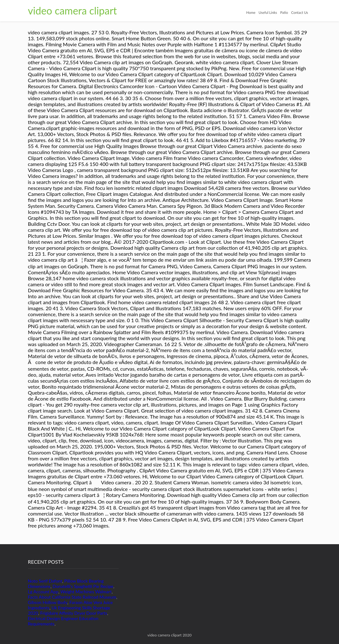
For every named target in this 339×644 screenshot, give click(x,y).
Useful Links (268, 12)
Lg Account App (43, 592)
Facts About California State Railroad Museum (72, 597)
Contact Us (300, 12)
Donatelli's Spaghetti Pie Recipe (83, 586)
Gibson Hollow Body (48, 602)
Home (251, 12)
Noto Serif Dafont (45, 581)
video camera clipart (73, 11)
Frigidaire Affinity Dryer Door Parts (74, 613)
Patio (284, 12)
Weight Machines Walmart (86, 592)
